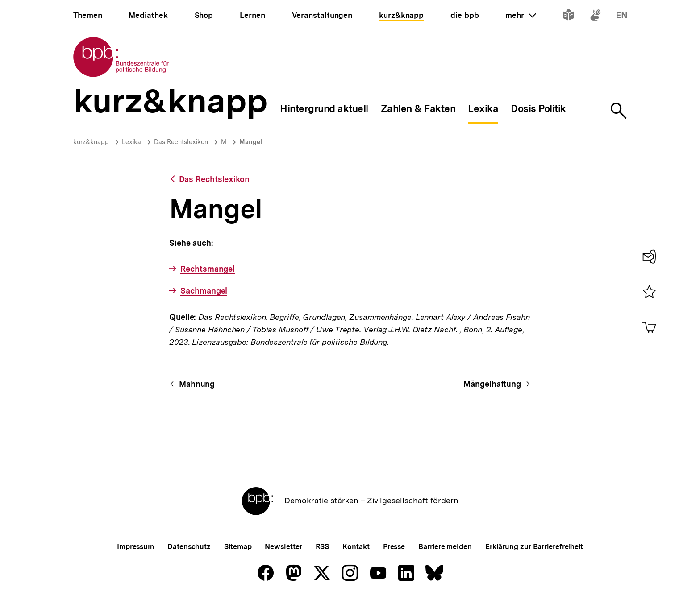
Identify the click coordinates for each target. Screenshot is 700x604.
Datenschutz (189, 547)
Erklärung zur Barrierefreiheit (534, 547)
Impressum (135, 547)
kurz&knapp (91, 142)
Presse (394, 547)
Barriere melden (445, 547)
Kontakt (356, 547)
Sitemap (238, 547)
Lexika (131, 142)
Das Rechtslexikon (181, 142)
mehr (521, 15)
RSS (323, 547)
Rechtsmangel (208, 269)
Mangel (251, 142)
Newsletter (283, 547)
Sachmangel (204, 291)
